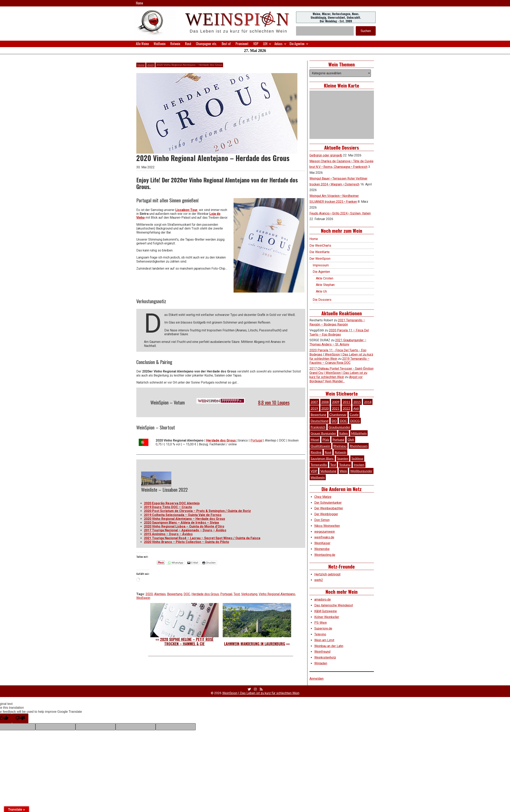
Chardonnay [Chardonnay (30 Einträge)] (338, 414)
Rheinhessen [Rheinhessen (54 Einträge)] (359, 446)
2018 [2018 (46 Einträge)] (368, 402)
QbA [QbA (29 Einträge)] (351, 439)
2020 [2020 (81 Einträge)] (325, 408)
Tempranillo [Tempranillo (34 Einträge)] (319, 465)
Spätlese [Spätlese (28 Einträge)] (357, 458)
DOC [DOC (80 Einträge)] (343, 421)
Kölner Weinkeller (327, 617)
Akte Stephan (325, 285)
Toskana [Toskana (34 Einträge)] (345, 465)
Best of (226, 44)
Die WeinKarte (320, 252)
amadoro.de (323, 599)
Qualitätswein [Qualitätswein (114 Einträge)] (320, 446)
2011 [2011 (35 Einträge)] (346, 402)
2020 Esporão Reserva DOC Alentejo (172, 503)
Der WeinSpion (320, 259)
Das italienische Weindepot (334, 605)
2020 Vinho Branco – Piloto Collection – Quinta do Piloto (187, 542)
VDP (256, 44)
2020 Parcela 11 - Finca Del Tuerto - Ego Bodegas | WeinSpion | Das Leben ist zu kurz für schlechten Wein (341, 354)
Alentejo (160, 594)
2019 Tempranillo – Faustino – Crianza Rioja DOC (339, 361)
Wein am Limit (324, 640)
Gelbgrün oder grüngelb (326, 155)
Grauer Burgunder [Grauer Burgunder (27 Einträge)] (323, 433)
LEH (265, 44)
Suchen (366, 31)
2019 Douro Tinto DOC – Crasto (168, 507)
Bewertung (175, 594)
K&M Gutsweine (326, 611)
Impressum (321, 265)
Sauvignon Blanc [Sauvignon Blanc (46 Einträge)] (322, 458)
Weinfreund (322, 652)
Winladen (321, 663)
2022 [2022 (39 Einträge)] (346, 408)
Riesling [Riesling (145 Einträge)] (316, 452)
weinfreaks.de (324, 537)
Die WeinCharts (320, 246)
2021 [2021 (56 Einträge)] (336, 408)
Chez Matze (323, 497)
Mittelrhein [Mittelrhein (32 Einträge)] (359, 433)
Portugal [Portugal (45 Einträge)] (338, 439)
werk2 (319, 580)
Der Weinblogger (326, 514)
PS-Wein (321, 623)
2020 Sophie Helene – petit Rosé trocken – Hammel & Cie (187, 641)
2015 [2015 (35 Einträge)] (357, 402)
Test (237, 594)
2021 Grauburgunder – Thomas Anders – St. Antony (338, 342)
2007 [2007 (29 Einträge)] (314, 402)
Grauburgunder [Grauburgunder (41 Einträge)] (339, 427)
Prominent (242, 44)
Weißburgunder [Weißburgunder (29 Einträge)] (361, 471)
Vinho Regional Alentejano (277, 594)
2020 (150, 65)
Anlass (278, 44)
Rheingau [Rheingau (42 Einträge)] (340, 446)
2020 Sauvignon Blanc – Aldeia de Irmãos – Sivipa (181, 523)
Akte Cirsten (325, 278)
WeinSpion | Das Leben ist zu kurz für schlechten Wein (261, 693)
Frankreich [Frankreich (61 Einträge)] (318, 427)
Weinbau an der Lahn (329, 646)
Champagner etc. (206, 44)
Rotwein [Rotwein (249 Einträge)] (340, 452)
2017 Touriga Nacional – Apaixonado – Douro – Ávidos (185, 530)
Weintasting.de (325, 555)
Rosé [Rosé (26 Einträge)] (328, 452)
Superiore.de (323, 628)
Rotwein (175, 44)
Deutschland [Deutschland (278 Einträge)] (320, 421)
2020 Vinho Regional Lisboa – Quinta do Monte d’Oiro (184, 526)
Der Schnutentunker (328, 503)
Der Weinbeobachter (329, 508)
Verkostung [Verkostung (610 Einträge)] (328, 471)
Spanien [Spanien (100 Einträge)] (343, 458)
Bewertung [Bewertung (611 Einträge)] (318, 414)
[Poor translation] (20, 718)
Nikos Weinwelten (327, 526)
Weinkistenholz (325, 657)
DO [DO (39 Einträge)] (334, 421)
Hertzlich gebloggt (327, 574)
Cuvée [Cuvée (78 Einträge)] (354, 414)
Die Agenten (297, 44)
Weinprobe (322, 549)
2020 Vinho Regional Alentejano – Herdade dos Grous (185, 519)
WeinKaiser (322, 543)
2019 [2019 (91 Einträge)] (314, 408)
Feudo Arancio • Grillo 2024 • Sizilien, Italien (340, 213)
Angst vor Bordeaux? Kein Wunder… (336, 379)
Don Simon (322, 520)
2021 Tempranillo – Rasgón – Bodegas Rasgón (337, 322)
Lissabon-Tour (186, 210)
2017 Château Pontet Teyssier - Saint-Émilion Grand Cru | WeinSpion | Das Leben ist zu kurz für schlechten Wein (341, 373)
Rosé (188, 44)
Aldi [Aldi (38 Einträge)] (356, 408)
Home (139, 3)
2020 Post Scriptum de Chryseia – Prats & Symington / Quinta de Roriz (197, 511)
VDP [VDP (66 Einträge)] (314, 471)
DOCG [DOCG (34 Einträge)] (355, 421)
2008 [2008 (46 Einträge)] (325, 402)
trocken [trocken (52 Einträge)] (359, 465)
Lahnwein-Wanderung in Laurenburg (255, 644)
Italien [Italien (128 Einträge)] (344, 433)
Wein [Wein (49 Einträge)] (343, 471)
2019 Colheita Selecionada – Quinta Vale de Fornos (183, 515)
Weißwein (160, 44)
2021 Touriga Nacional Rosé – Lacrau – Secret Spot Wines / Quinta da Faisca (202, 538)
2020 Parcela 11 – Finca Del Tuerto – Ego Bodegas (339, 332)
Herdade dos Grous (205, 594)
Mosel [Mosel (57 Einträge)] (315, 439)
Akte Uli (321, 291)
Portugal (256, 440)
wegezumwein (325, 532)
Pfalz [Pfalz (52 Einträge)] (326, 439)
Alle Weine (142, 44)
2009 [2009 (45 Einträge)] (336, 402)
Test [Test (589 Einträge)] (333, 465)
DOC (187, 594)
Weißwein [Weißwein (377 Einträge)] (318, 477)
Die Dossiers (322, 300)
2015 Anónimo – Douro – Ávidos (168, 534)
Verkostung (249, 594)
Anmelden (317, 679)
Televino (320, 634)
